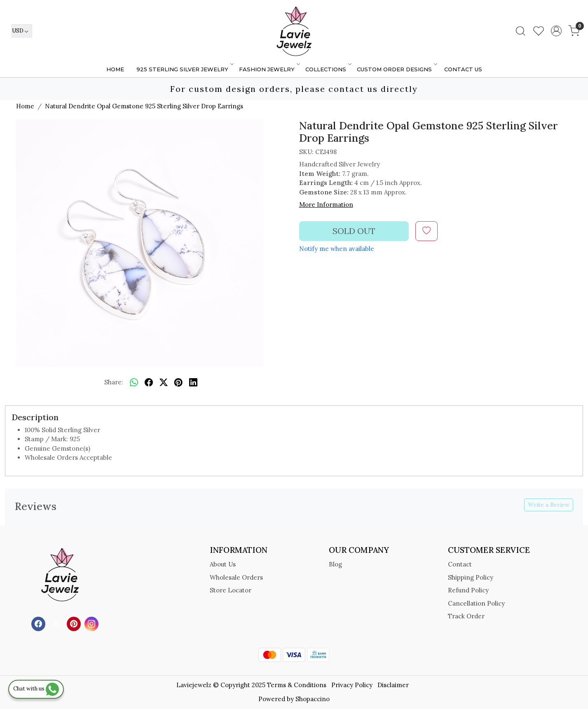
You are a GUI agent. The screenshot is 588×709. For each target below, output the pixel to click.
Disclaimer (393, 685)
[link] (520, 31)
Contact (460, 564)
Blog (335, 564)
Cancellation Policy (476, 603)
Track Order (466, 616)
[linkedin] (193, 383)
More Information (326, 205)
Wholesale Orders (236, 577)
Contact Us (463, 69)
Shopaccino (313, 699)
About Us (223, 564)
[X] (57, 623)
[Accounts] (556, 31)
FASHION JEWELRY (269, 69)
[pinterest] (178, 383)
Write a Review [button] (549, 505)
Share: (114, 382)
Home (115, 69)
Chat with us (36, 689)
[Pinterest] (75, 623)
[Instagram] (93, 623)
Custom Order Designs (397, 69)
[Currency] (22, 31)
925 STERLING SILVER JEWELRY (185, 69)
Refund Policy (468, 590)
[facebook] (149, 383)
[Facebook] (39, 623)
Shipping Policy (471, 577)
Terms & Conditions (297, 685)
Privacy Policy (352, 685)
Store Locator (231, 590)
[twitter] (164, 383)
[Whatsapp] (134, 383)
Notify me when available (337, 249)
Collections (328, 69)
